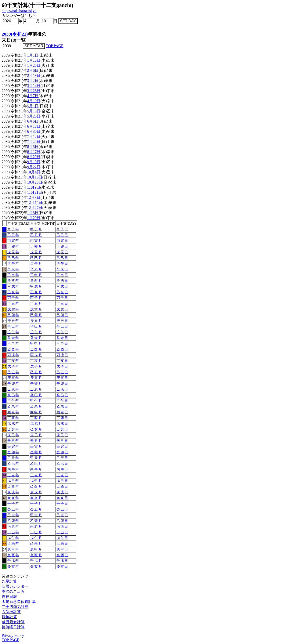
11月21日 (35, 192)
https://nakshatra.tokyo (19, 11)
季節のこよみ (13, 591)
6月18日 (34, 126)
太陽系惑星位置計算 (19, 602)
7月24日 (34, 142)
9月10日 (34, 162)
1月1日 (33, 55)
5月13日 (34, 111)
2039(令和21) (15, 34)
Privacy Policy (13, 636)
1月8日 (33, 213)
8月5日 (33, 147)
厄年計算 (9, 617)
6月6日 (33, 121)
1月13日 (34, 60)
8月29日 (34, 157)
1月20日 (34, 218)
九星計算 (9, 581)
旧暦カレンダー (15, 586)
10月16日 (35, 177)
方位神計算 (11, 612)
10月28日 (35, 182)
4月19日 (34, 101)
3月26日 (34, 91)
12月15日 (35, 203)
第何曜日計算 (13, 627)
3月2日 (33, 81)
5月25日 (34, 116)
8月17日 (34, 152)
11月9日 (34, 187)
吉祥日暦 (9, 597)
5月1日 (33, 106)
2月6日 (33, 70)
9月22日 (34, 167)
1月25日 (34, 65)
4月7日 (33, 96)
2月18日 (34, 76)
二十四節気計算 (15, 607)
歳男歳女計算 (13, 622)
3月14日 (34, 86)
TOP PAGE (55, 46)
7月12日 (34, 137)
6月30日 (34, 131)
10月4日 (34, 172)
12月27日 (35, 208)
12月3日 (34, 198)
